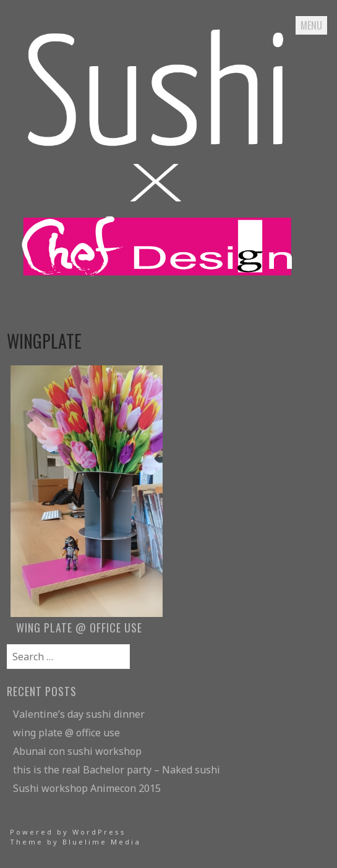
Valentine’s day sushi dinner (79, 714)
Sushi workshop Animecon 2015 (87, 788)
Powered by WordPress (68, 832)
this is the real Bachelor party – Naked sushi (117, 770)
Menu (311, 25)
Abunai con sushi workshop (77, 751)
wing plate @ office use (66, 733)
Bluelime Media (102, 842)
